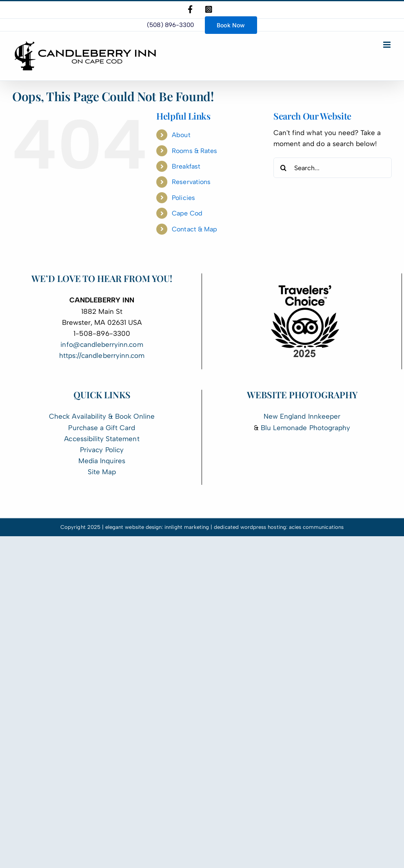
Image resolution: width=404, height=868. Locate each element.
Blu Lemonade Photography (305, 428)
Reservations (191, 182)
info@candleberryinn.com (102, 344)
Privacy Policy (102, 450)
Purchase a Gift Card (102, 428)
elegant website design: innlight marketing (157, 527)
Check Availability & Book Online (102, 416)
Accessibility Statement (102, 439)
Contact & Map (194, 229)
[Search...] (333, 168)
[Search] (284, 168)
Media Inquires (102, 461)
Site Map (102, 472)
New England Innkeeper (302, 416)
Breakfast (186, 166)
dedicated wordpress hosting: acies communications (279, 527)
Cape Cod (187, 213)
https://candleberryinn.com (102, 355)
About (181, 135)
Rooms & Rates (194, 151)
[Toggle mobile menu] (387, 45)
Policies (183, 198)
